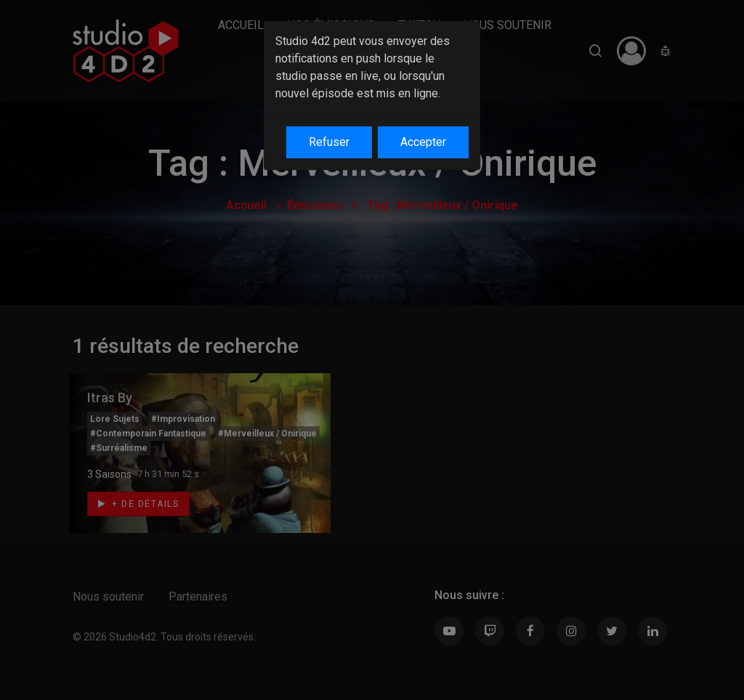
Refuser (329, 142)
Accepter (423, 142)
